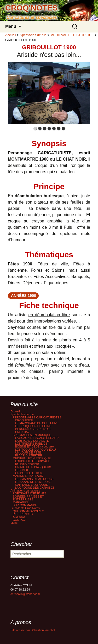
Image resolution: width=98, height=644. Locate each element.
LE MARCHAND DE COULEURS (37, 423)
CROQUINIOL (24, 420)
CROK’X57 (22, 432)
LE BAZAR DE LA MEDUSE (33, 482)
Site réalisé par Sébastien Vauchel (33, 630)
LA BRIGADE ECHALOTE (32, 441)
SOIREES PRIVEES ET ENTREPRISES (28, 498)
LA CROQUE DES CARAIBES (35, 488)
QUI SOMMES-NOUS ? (28, 511)
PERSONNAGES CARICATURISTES (37, 417)
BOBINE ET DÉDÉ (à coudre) (34, 446)
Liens (14, 523)
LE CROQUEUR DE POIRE (33, 426)
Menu (11, 26)
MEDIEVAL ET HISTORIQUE (32, 458)
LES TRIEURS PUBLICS (31, 444)
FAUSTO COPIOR (27, 464)
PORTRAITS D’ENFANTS (30, 493)
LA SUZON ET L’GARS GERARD (37, 438)
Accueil (15, 411)
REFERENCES (23, 514)
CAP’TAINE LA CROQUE (32, 485)
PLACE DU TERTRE (29, 455)
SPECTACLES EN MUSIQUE (32, 435)
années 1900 (24, 296)
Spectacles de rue (22, 414)
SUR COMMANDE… (26, 505)
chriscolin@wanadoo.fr (25, 594)
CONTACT (20, 520)
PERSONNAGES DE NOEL (33, 429)
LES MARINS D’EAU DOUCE (34, 479)
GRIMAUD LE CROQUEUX (33, 467)
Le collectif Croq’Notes (25, 508)
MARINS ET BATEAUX (28, 476)
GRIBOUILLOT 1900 (29, 473)
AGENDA (19, 517)
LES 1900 (22, 470)
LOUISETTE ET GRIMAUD (33, 461)
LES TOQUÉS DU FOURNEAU (36, 450)
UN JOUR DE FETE (28, 452)
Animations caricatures (25, 490)
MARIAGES (21, 502)
